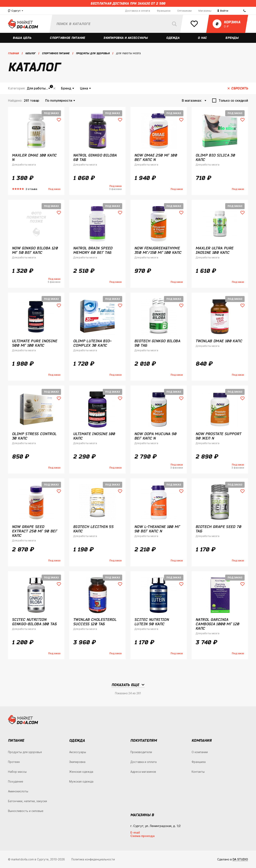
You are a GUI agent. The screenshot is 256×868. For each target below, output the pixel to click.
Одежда (173, 38)
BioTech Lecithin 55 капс (93, 529)
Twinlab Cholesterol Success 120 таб (95, 622)
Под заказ (51, 113)
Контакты (198, 772)
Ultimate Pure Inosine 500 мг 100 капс (35, 343)
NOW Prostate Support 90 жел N (218, 436)
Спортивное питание (68, 38)
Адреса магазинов (143, 772)
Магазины (205, 11)
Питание (16, 740)
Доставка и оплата (137, 11)
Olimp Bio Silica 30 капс (215, 157)
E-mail (135, 832)
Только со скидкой (233, 100)
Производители (141, 752)
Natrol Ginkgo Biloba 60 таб (95, 157)
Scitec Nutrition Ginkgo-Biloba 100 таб (34, 622)
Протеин (14, 762)
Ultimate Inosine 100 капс (94, 436)
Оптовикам (184, 11)
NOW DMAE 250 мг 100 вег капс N (156, 157)
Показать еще (125, 685)
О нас (203, 38)
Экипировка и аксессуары (126, 38)
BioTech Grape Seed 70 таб (218, 529)
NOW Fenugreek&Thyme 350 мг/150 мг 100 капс (158, 250)
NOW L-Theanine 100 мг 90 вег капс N (157, 529)
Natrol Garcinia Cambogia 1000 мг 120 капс (217, 624)
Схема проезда (142, 836)
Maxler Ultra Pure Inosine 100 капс (214, 250)
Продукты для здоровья (25, 752)
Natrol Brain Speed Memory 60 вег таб (93, 250)
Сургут (14, 11)
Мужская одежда (81, 781)
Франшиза (164, 11)
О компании (200, 752)
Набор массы (17, 772)
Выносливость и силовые (26, 811)
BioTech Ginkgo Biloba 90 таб (157, 343)
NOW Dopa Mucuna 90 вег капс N (155, 436)
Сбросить (54, 88)
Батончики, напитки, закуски (27, 801)
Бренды (232, 38)
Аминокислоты (18, 791)
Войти (223, 11)
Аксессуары (78, 752)
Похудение (16, 781)
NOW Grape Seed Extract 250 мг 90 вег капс (35, 531)
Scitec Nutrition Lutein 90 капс (152, 622)
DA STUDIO (240, 859)
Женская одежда (81, 772)
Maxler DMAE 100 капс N (34, 157)
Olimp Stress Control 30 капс (34, 436)
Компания (202, 740)
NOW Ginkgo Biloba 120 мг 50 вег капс (35, 250)
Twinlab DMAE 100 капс (219, 341)
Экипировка (77, 762)
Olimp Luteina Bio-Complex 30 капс (92, 343)
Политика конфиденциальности (93, 859)
